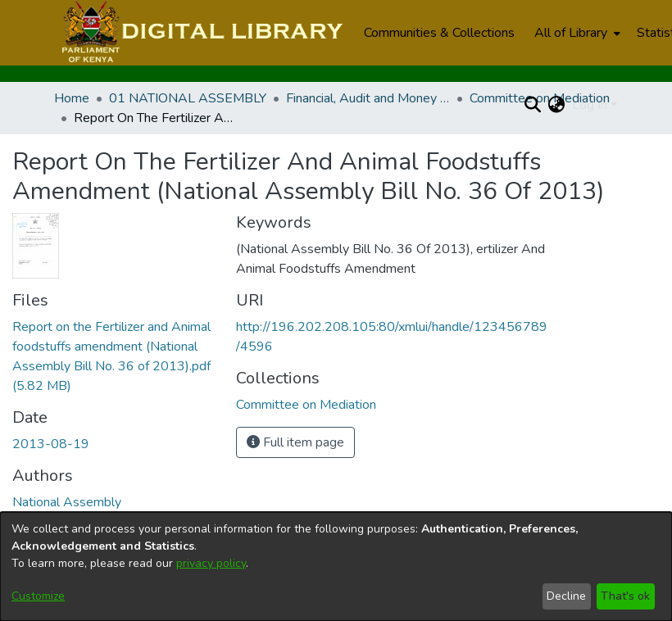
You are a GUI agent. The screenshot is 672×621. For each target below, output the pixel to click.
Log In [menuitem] (590, 105)
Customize (38, 596)
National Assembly (67, 502)
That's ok (625, 596)
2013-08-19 (51, 444)
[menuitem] (576, 33)
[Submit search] (533, 105)
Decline (566, 596)
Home (72, 98)
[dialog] (336, 567)
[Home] (200, 33)
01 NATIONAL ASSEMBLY (188, 98)
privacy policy (211, 563)
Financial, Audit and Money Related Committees (368, 98)
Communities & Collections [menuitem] (439, 33)
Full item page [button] (295, 442)
